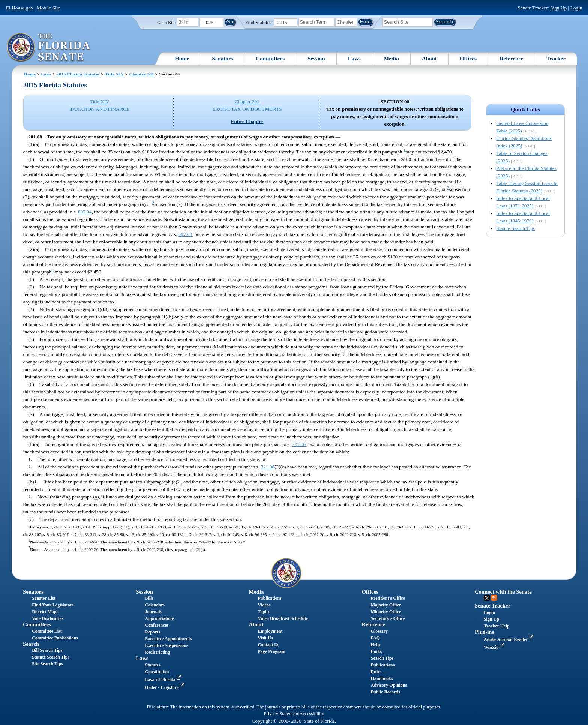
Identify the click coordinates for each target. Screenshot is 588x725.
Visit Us (265, 638)
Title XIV (115, 74)
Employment (270, 631)
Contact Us (269, 645)
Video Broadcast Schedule (283, 618)
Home (182, 59)
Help (376, 645)
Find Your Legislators (53, 605)
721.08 (299, 444)
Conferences (157, 625)
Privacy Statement (281, 714)
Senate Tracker (493, 606)
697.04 (85, 212)
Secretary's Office (388, 618)
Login (576, 8)
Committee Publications (55, 638)
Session (316, 59)
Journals (153, 612)
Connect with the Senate (503, 592)
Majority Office (386, 605)
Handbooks (382, 678)
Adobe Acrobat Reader (509, 639)
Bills (149, 598)
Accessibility (312, 714)
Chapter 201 (142, 74)
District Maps (45, 612)
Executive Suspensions (166, 645)
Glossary (379, 631)
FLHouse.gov (20, 8)
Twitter (487, 598)
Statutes (152, 665)
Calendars (155, 605)
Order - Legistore (165, 687)
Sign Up (558, 8)
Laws (354, 59)
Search (31, 644)
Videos (264, 605)
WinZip (495, 647)
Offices (468, 59)
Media (391, 59)
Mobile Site (49, 8)
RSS (494, 598)
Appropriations (160, 618)
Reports (152, 632)
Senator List (44, 598)
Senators (223, 59)
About (429, 59)
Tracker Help (497, 626)
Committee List (47, 631)
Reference (511, 59)
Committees (270, 59)
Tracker (556, 59)
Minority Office (386, 612)
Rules (376, 672)
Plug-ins (484, 632)
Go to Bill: (166, 23)
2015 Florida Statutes (78, 74)
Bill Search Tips (47, 650)
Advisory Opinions (389, 685)
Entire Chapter (247, 121)
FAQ (375, 638)
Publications (270, 598)
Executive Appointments (168, 639)
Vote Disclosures (48, 618)
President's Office (388, 598)
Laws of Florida (163, 680)
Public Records (385, 692)
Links (376, 651)
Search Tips (382, 658)
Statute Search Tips (515, 228)
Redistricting (157, 652)
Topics (264, 612)
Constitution (157, 672)
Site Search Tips (47, 664)
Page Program (272, 651)
